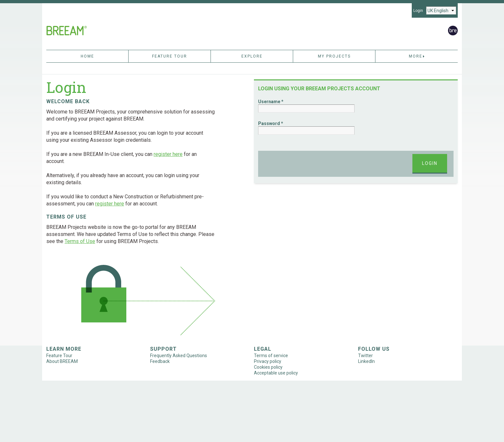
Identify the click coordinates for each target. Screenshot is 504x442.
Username (269, 102)
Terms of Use (80, 241)
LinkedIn (366, 361)
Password (269, 123)
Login (418, 11)
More (417, 56)
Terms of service (271, 356)
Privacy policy (268, 361)
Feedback (160, 361)
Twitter (365, 356)
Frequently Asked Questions (179, 356)
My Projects (334, 56)
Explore (252, 56)
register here (168, 154)
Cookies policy (268, 367)
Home (87, 56)
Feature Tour (170, 56)
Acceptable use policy (276, 373)
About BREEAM (62, 361)
